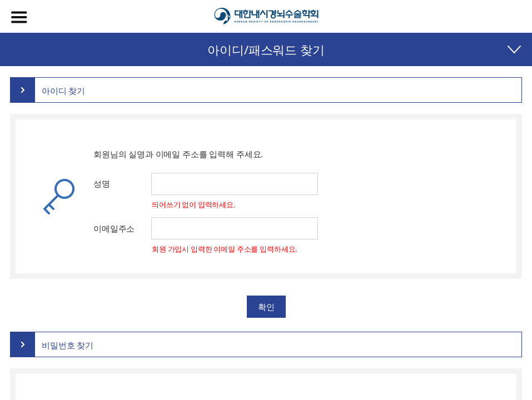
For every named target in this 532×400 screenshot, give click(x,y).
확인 (266, 307)
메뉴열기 (19, 17)
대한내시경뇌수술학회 (266, 16)
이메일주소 (114, 228)
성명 (102, 183)
